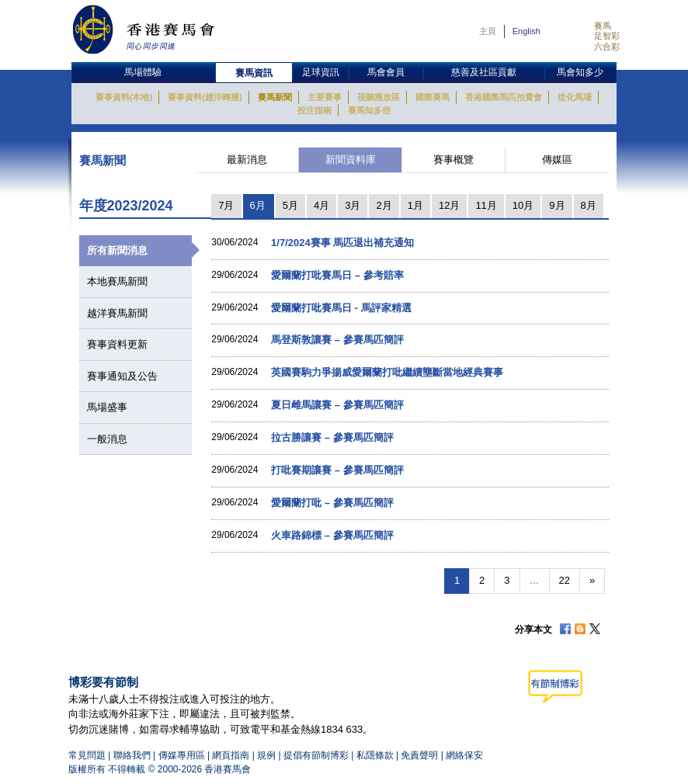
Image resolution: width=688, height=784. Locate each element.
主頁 (488, 31)
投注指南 (314, 110)
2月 (384, 205)
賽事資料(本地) (124, 97)
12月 (449, 205)
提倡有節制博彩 (316, 755)
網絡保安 (464, 755)
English (526, 31)
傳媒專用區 (182, 755)
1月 (415, 205)
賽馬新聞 (275, 97)
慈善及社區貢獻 (484, 72)
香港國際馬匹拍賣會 (504, 97)
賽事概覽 (453, 160)
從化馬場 (575, 97)
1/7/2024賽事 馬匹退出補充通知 (342, 243)
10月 (523, 205)
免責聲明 (419, 755)
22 (565, 580)
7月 (226, 205)
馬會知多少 (580, 72)
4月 (321, 205)
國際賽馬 (433, 97)
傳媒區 (557, 160)
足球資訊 (321, 72)
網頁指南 (231, 755)
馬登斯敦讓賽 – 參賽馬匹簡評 (337, 340)
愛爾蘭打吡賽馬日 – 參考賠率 (337, 275)
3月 (353, 205)
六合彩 (607, 47)
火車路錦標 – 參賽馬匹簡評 (332, 535)
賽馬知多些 (369, 110)
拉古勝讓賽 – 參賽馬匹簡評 (332, 437)
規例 (268, 755)
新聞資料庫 (351, 160)
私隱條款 (375, 755)
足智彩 (607, 36)
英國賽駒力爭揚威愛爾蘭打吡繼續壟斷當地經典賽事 (387, 372)
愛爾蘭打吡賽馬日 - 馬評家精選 (341, 308)
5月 (290, 205)
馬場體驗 (143, 72)
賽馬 (603, 26)
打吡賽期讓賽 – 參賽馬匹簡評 (337, 470)
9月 (557, 205)
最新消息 (247, 160)
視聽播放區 (379, 97)
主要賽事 (325, 97)
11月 (486, 205)
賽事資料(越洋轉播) (205, 97)
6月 (258, 205)
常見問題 (87, 755)
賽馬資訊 (254, 73)
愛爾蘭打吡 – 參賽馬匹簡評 (332, 503)
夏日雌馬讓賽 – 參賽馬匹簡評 (337, 405)
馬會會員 (386, 72)
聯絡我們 (132, 755)
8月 (589, 205)
